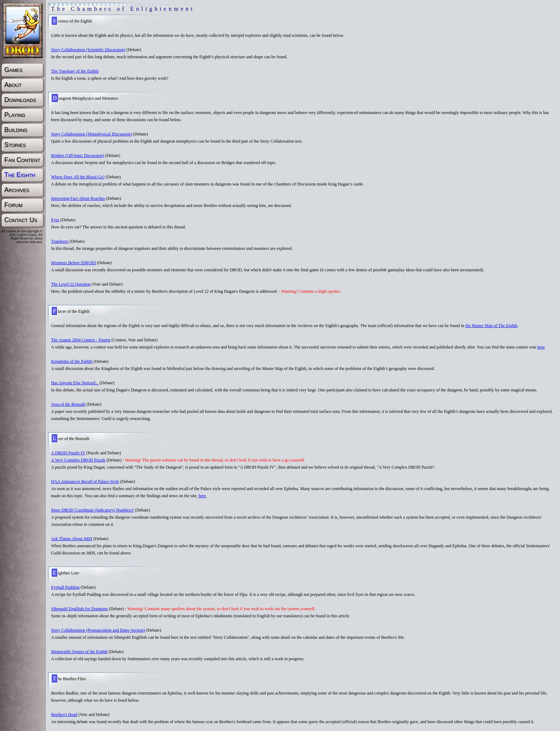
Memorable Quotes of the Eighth (79, 652)
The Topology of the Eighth (75, 71)
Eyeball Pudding (65, 587)
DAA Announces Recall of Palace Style (85, 481)
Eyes (55, 220)
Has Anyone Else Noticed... (75, 383)
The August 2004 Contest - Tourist (81, 340)
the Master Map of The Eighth (491, 326)
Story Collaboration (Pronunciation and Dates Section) (98, 630)
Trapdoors (60, 241)
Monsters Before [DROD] (73, 263)
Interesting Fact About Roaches (78, 198)
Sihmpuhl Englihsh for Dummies (79, 609)
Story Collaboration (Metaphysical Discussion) (91, 134)
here (541, 347)
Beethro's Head (64, 715)
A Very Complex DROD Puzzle (78, 460)
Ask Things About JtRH (72, 539)
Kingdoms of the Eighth (72, 361)
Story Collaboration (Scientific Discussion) (88, 50)
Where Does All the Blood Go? (78, 177)
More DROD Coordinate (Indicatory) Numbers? (92, 510)
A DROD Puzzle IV (68, 453)
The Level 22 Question (71, 284)
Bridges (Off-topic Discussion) (77, 155)
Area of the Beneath (68, 404)
